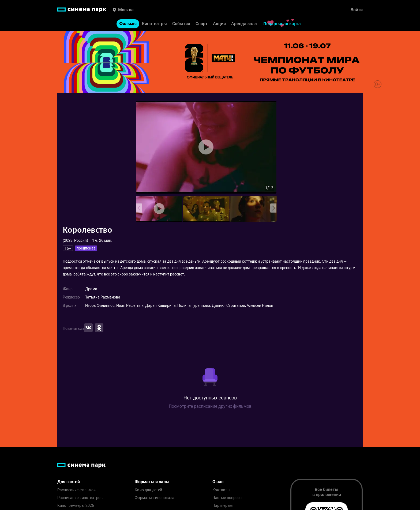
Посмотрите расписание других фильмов (210, 406)
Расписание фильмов (77, 490)
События (181, 24)
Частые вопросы (228, 498)
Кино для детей (148, 490)
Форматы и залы (152, 482)
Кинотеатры (154, 24)
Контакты (221, 490)
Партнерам (222, 506)
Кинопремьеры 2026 (76, 506)
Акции (219, 24)
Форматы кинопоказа (155, 498)
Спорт (202, 24)
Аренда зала (244, 24)
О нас (218, 482)
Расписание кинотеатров (80, 498)
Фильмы (128, 24)
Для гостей (69, 482)
